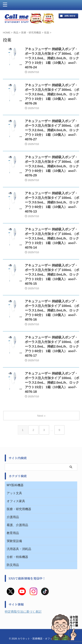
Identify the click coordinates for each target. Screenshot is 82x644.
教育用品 (13, 533)
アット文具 (14, 493)
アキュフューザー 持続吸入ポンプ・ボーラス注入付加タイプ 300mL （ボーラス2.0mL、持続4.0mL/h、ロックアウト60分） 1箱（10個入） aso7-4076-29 (52, 166)
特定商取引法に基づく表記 (23, 612)
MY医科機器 (15, 485)
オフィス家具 (16, 501)
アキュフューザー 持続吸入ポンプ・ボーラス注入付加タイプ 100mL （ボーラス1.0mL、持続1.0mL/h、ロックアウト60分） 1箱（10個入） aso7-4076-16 (52, 310)
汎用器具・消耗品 (19, 549)
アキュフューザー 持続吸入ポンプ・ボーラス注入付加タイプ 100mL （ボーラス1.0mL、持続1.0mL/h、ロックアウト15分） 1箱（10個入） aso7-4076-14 (52, 238)
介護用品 (13, 517)
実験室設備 (14, 541)
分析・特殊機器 (17, 557)
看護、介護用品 (17, 525)
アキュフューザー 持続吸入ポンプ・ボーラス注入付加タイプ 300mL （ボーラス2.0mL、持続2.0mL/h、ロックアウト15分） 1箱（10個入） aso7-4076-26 (52, 94)
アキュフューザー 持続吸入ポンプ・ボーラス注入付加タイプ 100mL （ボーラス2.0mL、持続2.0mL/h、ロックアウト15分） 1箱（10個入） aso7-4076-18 (52, 383)
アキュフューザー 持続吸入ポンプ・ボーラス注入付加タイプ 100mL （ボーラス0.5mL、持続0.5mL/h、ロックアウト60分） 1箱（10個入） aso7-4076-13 (52, 202)
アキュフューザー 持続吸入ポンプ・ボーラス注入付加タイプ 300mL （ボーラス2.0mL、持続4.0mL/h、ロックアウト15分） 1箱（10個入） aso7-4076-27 (52, 130)
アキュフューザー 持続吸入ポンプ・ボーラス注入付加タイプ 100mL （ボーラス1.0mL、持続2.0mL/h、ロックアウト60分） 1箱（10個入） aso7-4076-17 (52, 346)
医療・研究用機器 (19, 509)
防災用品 (13, 565)
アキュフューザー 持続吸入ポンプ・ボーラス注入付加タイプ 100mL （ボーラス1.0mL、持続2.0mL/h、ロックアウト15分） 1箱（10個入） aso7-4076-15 (52, 275)
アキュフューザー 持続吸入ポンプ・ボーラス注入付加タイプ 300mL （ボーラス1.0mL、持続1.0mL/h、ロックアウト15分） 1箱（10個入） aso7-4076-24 (52, 58)
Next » (41, 416)
